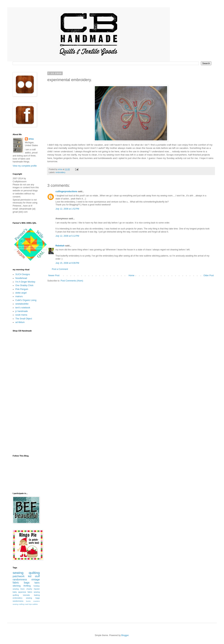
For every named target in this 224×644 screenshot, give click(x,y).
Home (132, 275)
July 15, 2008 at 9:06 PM (67, 263)
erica (31, 139)
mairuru (19, 296)
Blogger (125, 635)
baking (37, 595)
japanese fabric (25, 592)
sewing (18, 573)
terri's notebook (23, 308)
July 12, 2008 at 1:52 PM (67, 209)
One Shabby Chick (24, 285)
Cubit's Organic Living (26, 300)
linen (22, 589)
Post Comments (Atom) (72, 281)
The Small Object (24, 319)
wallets (35, 604)
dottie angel (21, 293)
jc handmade (22, 311)
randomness (20, 580)
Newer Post (54, 275)
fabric (37, 583)
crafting (21, 604)
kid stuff (34, 576)
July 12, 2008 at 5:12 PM (67, 236)
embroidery (61, 172)
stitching (17, 586)
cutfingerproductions (66, 191)
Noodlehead (21, 278)
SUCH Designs (23, 274)
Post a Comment (60, 269)
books (28, 601)
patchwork (19, 576)
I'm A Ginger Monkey (25, 282)
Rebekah (60, 246)
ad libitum (20, 322)
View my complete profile (25, 166)
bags (27, 583)
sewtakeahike (22, 304)
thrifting (27, 586)
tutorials (26, 595)
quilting (34, 573)
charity (29, 589)
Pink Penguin (22, 289)
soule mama (21, 315)
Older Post (209, 275)
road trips (28, 604)
